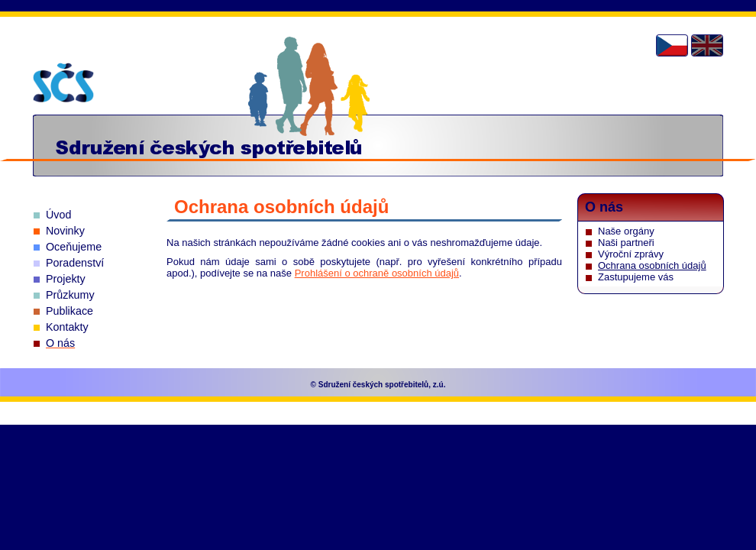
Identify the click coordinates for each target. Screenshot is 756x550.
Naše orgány (626, 231)
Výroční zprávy (631, 254)
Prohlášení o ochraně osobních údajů (377, 273)
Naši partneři (626, 243)
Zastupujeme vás (636, 277)
